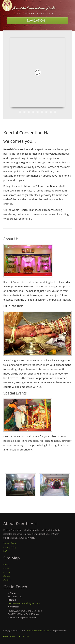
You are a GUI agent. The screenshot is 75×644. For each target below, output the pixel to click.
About (6, 568)
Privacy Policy (10, 547)
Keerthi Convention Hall (34, 8)
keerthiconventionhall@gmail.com (24, 603)
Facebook (9, 636)
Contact (7, 580)
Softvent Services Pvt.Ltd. (38, 631)
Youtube (24, 636)
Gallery (7, 576)
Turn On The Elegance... (35, 14)
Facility (7, 572)
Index (6, 565)
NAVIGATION (37, 21)
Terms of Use (10, 543)
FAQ (5, 551)
